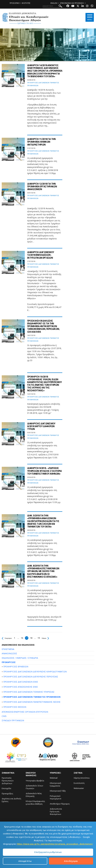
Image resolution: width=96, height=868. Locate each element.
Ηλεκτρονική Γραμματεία (55, 784)
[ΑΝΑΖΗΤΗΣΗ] (53, 6)
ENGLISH (54, 3)
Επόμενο (53, 638)
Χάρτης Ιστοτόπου (82, 778)
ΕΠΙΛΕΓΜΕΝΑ (8, 649)
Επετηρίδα (6, 788)
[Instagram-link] (87, 6)
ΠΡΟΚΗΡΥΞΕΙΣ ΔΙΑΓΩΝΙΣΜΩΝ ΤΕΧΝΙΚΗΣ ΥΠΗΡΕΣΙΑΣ (29, 692)
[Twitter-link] (78, 6)
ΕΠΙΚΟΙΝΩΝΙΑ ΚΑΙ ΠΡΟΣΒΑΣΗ (72, 3)
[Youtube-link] (73, 6)
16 (28, 638)
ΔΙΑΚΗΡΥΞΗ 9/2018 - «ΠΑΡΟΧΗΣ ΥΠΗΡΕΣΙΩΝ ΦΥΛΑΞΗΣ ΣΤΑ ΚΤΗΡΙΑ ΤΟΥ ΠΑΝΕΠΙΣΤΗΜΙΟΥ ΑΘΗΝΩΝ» (44, 472)
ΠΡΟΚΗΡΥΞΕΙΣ (9, 662)
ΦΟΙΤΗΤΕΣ (26, 3)
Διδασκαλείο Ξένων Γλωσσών (34, 787)
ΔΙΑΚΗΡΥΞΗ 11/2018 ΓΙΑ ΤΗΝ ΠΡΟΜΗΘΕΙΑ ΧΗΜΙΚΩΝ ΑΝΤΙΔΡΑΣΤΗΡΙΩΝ (42, 142)
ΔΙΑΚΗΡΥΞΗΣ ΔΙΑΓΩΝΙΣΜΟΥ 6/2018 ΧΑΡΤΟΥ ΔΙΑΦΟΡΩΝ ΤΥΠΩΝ (42, 426)
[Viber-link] (92, 6)
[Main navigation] (89, 17)
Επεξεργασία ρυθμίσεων (48, 852)
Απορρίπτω (25, 861)
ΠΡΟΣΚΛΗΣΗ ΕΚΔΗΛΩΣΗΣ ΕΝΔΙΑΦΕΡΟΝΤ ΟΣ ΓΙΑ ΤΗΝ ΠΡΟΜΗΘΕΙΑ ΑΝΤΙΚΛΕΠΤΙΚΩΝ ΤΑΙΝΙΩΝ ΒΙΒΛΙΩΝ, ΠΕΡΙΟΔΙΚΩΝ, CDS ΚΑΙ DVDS (44, 326)
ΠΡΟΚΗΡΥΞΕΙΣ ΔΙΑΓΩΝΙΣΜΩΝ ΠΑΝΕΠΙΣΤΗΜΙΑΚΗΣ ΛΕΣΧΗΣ (32, 702)
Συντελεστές (79, 783)
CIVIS (4, 716)
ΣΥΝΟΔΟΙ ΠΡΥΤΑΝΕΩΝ (13, 720)
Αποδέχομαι (71, 861)
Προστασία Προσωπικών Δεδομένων (8, 781)
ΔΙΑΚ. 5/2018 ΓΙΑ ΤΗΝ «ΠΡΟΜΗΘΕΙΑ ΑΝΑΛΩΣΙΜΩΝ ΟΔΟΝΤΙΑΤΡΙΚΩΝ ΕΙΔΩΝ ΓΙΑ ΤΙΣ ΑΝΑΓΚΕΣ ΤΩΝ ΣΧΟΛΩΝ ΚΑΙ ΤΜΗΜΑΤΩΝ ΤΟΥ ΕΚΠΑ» (44, 521)
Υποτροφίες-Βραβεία (35, 781)
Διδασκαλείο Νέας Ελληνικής (34, 795)
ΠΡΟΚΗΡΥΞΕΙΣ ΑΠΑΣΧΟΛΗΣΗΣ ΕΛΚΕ (21, 687)
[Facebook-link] (68, 6)
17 (32, 638)
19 (44, 638)
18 (37, 638)
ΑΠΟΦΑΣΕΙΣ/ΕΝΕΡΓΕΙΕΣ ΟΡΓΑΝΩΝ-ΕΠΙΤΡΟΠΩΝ (25, 712)
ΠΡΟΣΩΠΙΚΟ (15, 3)
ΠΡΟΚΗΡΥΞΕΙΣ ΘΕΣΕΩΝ (15, 707)
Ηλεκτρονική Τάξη (58, 791)
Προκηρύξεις (7, 794)
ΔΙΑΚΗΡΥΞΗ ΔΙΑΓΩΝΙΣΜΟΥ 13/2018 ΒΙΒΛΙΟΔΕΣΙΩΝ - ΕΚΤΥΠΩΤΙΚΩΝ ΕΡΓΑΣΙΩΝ (41, 255)
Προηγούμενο (10, 638)
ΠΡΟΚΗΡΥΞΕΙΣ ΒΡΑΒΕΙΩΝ (16, 667)
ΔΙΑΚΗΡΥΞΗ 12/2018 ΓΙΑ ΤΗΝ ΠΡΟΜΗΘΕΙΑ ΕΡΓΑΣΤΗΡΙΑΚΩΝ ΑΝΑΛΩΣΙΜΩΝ (43, 186)
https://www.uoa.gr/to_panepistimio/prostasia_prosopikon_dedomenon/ (55, 844)
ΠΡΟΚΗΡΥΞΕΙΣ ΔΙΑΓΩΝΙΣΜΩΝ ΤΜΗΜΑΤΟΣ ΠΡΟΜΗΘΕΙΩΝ (32, 697)
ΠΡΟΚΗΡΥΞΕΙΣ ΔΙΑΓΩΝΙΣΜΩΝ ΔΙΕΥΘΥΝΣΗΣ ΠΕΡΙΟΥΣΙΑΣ (31, 677)
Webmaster (79, 788)
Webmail (54, 778)
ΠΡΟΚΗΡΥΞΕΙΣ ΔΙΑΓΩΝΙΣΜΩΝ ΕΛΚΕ (21, 682)
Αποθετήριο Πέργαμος (60, 804)
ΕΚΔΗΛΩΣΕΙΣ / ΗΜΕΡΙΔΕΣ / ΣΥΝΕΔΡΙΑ (20, 658)
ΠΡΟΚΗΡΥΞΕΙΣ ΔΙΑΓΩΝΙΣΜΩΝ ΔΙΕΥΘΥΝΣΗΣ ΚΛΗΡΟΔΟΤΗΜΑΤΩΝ (35, 672)
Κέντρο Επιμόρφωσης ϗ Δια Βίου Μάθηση (35, 803)
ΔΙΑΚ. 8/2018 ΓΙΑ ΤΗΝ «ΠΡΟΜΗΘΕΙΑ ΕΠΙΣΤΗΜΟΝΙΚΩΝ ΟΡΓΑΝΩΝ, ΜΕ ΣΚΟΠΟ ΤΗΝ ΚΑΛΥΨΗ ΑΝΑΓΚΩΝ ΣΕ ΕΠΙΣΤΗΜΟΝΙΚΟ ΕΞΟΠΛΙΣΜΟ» (44, 571)
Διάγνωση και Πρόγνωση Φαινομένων (56, 811)
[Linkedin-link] (83, 6)
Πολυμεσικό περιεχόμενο (56, 797)
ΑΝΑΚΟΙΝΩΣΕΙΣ (9, 653)
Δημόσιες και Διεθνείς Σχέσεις (11, 800)
